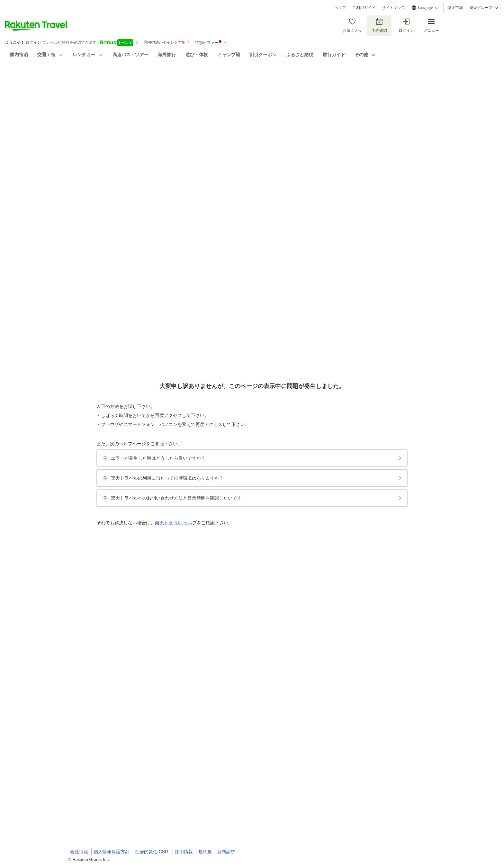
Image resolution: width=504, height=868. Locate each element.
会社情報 (79, 852)
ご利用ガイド (364, 8)
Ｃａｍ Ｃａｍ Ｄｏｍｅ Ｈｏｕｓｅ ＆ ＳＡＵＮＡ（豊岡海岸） (195, 77)
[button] (117, 280)
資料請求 (226, 852)
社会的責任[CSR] (152, 852)
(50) (194, 115)
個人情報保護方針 (112, 852)
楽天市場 (455, 8)
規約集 (205, 852)
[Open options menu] (99, 208)
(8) (278, 115)
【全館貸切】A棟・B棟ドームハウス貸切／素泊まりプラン (265, 316)
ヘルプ (340, 8)
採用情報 (184, 852)
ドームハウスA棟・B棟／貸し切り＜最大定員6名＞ (258, 323)
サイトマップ (393, 8)
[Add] (445, 83)
